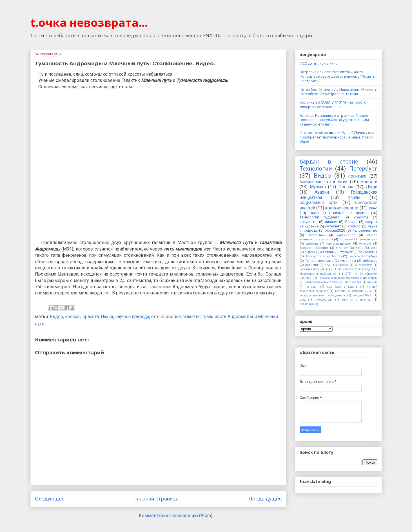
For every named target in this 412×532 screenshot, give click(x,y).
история (312, 287)
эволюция (307, 304)
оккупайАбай (362, 295)
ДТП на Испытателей (346, 269)
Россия (346, 187)
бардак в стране (329, 162)
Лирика (351, 222)
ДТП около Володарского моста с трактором (346, 278)
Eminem (342, 248)
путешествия (324, 300)
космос (73, 317)
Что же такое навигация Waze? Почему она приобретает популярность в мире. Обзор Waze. (337, 137)
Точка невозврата (319, 261)
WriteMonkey (363, 265)
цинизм (331, 222)
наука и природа (132, 317)
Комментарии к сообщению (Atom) (176, 516)
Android (365, 243)
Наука (107, 317)
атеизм (372, 282)
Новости (369, 182)
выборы (311, 252)
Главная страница (156, 499)
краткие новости (342, 208)
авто (374, 248)
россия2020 (335, 230)
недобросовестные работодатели (322, 295)
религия (312, 265)
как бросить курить (342, 287)
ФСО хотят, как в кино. (319, 63)
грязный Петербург (338, 252)
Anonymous (315, 256)
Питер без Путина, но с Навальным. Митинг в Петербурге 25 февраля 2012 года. (338, 92)
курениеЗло (346, 235)
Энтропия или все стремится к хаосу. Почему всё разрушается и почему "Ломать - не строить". (338, 76)
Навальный (317, 235)
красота (91, 317)
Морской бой (353, 282)
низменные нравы (350, 213)
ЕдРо (359, 248)
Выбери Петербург (363, 256)
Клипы (354, 198)
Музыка (318, 187)
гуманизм (348, 261)
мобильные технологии (324, 182)
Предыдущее (265, 499)
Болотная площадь (312, 269)
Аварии (322, 192)
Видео (56, 317)
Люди (372, 187)
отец (303, 300)
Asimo (337, 256)
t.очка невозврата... (89, 22)
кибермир (370, 261)
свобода (312, 243)
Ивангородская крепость (322, 282)
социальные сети (319, 203)
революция (369, 239)
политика (357, 176)
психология (368, 252)
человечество (365, 230)
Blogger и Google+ (314, 248)
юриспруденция (339, 243)
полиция (346, 239)
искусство (309, 222)
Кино (373, 208)
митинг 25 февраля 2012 (353, 291)
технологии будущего (320, 217)
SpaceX (343, 265)
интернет (333, 226)
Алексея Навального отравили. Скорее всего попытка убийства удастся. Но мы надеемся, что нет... (334, 120)
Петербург (363, 169)
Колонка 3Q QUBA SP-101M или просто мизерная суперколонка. (333, 105)
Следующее (50, 499)
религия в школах (356, 300)
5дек (328, 265)
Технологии (316, 169)
